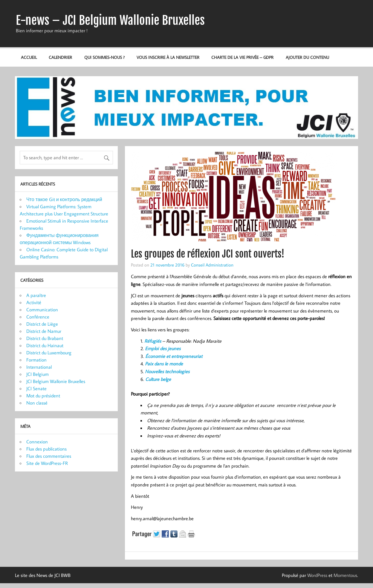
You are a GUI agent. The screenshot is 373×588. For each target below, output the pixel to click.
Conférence (38, 317)
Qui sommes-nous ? (104, 57)
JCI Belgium (38, 374)
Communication (42, 310)
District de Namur (44, 331)
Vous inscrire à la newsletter (168, 57)
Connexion (37, 442)
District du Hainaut (45, 345)
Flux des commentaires (49, 456)
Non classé (37, 403)
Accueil (29, 57)
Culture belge (158, 379)
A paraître (36, 295)
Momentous (345, 575)
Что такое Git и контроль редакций (64, 199)
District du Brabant (45, 338)
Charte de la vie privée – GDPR (242, 57)
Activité (34, 302)
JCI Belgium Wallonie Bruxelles (56, 381)
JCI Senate (36, 388)
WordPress (317, 575)
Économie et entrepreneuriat (174, 356)
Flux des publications (46, 449)
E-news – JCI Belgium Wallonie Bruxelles (110, 20)
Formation (36, 360)
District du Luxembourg (49, 353)
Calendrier (60, 57)
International (39, 367)
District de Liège (42, 324)
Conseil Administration (212, 265)
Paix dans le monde (164, 364)
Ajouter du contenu (307, 57)
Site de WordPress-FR (47, 463)
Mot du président (43, 396)
